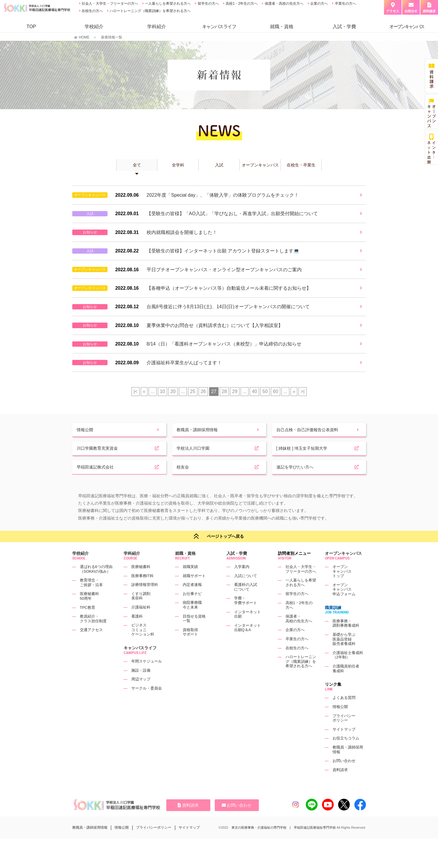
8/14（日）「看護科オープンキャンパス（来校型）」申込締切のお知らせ (224, 344)
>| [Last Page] (303, 391)
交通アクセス (91, 643)
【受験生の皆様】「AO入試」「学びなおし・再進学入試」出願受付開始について (232, 214)
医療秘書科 (141, 580)
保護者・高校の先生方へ (283, 4)
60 (276, 391)
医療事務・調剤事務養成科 (346, 637)
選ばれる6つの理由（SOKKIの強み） (96, 583)
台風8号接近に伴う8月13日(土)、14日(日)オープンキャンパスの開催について (228, 307)
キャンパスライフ (140, 661)
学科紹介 (157, 27)
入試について (246, 589)
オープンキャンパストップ (342, 585)
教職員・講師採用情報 (90, 841)
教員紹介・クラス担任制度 (93, 632)
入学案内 (242, 580)
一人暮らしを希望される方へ (167, 4)
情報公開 (340, 720)
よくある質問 (344, 711)
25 (193, 391)
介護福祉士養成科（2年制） (348, 668)
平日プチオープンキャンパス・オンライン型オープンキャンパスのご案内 (224, 270)
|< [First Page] (135, 391)
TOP (31, 27)
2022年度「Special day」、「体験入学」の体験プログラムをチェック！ (223, 195)
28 (224, 391)
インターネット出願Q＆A (247, 641)
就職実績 (190, 580)
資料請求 (340, 783)
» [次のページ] (294, 391)
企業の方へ (319, 4)
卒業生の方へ (345, 4)
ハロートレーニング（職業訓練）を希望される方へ (150, 11)
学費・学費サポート (246, 614)
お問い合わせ (344, 774)
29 (235, 391)
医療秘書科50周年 (89, 610)
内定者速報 (192, 598)
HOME (84, 37)
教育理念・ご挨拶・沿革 (91, 596)
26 (203, 391)
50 (265, 391)
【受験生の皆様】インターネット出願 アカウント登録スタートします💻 (223, 251)
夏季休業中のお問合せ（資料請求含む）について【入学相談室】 (215, 325)
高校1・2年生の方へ (241, 4)
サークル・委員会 (147, 702)
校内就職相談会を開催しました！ (182, 232)
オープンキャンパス (343, 567)
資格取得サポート (190, 645)
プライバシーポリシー (344, 731)
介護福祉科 (141, 621)
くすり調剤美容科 (141, 609)
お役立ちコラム (346, 752)
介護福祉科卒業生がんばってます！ (184, 363)
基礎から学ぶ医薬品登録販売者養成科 (344, 653)
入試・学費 (344, 27)
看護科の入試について (246, 600)
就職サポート (194, 589)
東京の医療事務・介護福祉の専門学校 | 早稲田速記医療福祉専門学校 (284, 841)
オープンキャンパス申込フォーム (344, 603)
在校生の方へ (92, 11)
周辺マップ (141, 693)
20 (173, 391)
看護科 (137, 629)
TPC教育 (88, 621)
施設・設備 (141, 684)
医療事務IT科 (143, 589)
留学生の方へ (208, 4)
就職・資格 (282, 27)
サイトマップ (344, 743)
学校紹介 (94, 27)
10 (162, 391)
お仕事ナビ (192, 607)
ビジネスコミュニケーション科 (143, 643)
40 (254, 391)
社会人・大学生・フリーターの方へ (109, 4)
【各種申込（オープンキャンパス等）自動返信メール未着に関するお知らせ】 (229, 288)
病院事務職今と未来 (192, 618)
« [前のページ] (144, 391)
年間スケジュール (147, 675)
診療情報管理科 (145, 598)
